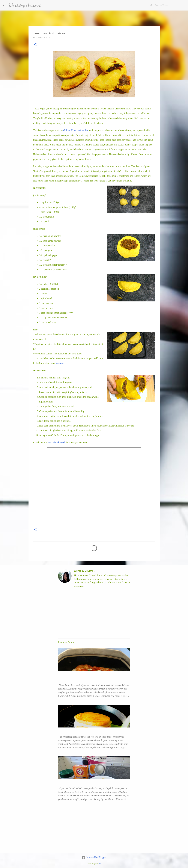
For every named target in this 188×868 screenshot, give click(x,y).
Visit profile (79, 591)
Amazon (59, 363)
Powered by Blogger (94, 858)
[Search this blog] (170, 5)
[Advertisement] (81, 616)
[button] (35, 45)
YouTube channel (56, 442)
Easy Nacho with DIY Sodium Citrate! (76, 782)
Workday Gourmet (25, 5)
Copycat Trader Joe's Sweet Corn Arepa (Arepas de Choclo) (87, 730)
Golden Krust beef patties (76, 130)
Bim (100, 864)
